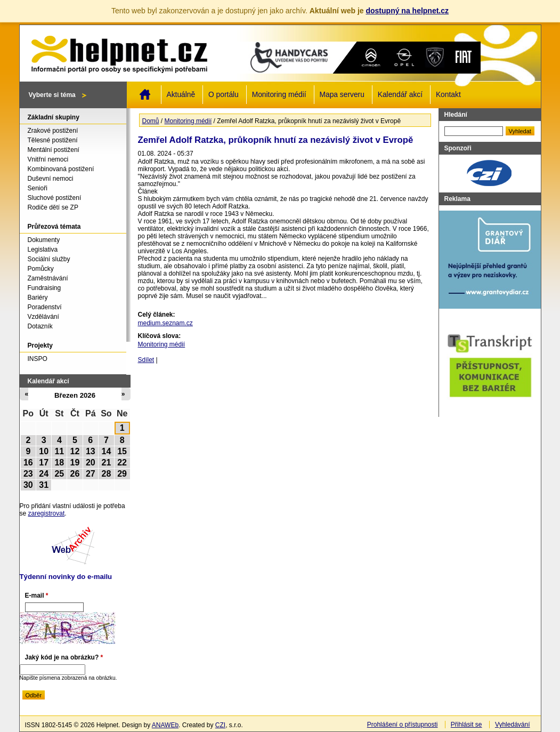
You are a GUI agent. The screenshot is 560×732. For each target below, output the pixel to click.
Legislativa (43, 250)
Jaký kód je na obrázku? (64, 657)
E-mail (37, 596)
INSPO (38, 359)
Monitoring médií (279, 95)
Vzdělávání (43, 317)
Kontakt (448, 95)
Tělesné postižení (53, 140)
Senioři (38, 188)
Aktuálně (181, 95)
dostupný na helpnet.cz (407, 11)
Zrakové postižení (53, 131)
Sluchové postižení (55, 198)
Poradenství (45, 307)
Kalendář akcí (400, 95)
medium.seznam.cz (165, 323)
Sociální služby (49, 259)
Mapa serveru (342, 95)
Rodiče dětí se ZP (53, 207)
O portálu (224, 95)
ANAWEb (165, 725)
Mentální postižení (54, 150)
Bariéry (38, 297)
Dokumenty (44, 240)
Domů (145, 94)
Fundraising (44, 288)
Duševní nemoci (51, 179)
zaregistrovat (47, 513)
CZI (220, 725)
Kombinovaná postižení (61, 169)
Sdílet (146, 360)
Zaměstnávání (48, 278)
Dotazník (40, 326)
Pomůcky (41, 269)
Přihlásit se (466, 725)
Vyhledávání (513, 725)
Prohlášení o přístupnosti (403, 725)
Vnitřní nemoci (48, 159)
